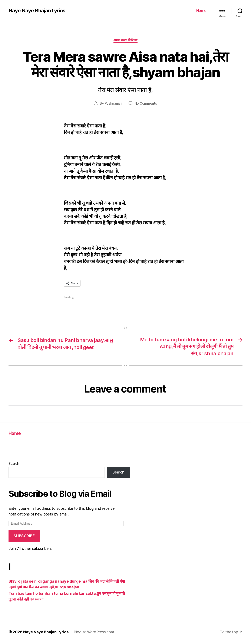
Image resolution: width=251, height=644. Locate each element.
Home (201, 11)
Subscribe (24, 536)
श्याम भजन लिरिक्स (125, 40)
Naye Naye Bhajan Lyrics (37, 11)
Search (14, 464)
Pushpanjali (113, 103)
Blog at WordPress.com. (94, 632)
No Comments (146, 103)
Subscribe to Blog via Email (60, 494)
